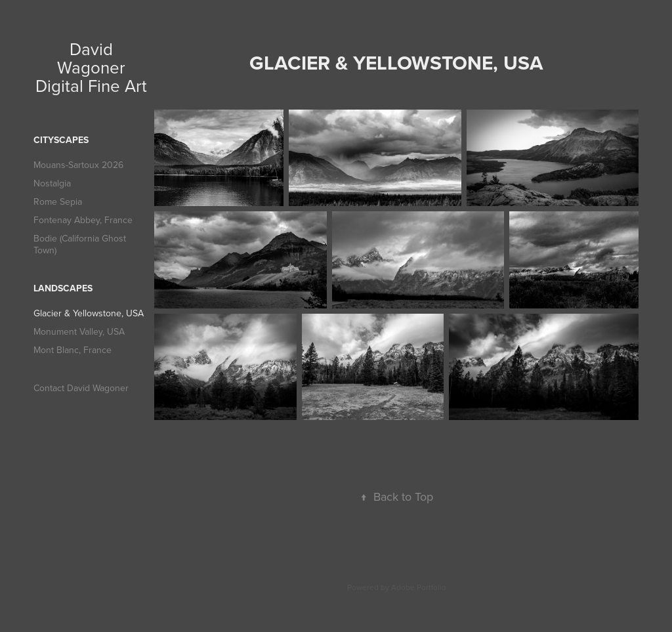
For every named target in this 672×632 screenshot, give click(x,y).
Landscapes (63, 288)
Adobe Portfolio (419, 587)
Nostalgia (52, 183)
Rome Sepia (58, 201)
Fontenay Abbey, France (83, 220)
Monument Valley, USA (79, 331)
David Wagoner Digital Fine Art (91, 67)
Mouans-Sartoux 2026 (78, 165)
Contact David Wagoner (81, 388)
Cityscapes (61, 140)
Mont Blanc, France (73, 350)
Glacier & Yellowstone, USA (89, 313)
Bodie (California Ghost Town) (80, 244)
